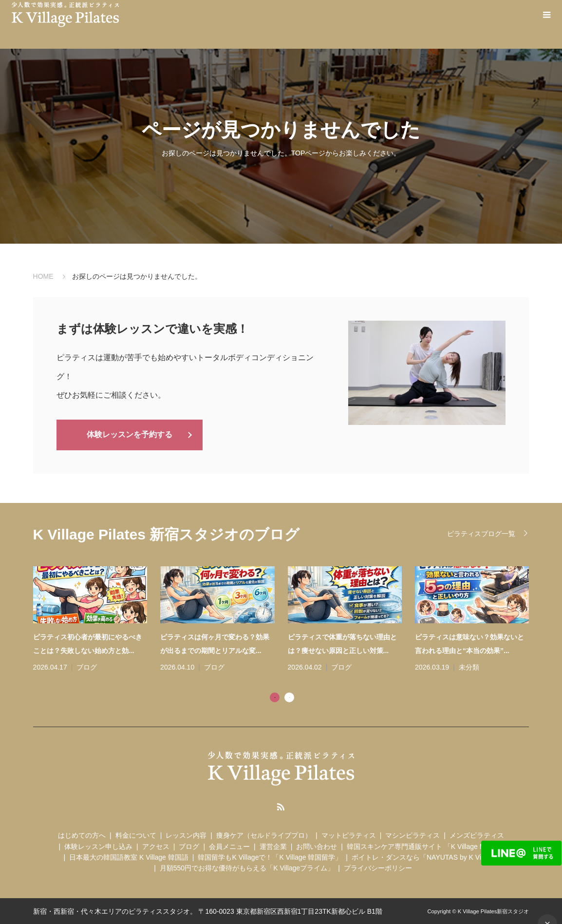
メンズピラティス (477, 834)
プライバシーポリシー (378, 867)
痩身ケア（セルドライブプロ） (264, 834)
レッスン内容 (186, 834)
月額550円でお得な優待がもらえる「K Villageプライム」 (247, 867)
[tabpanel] (288, 619)
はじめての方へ (82, 834)
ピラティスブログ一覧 (481, 533)
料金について (136, 834)
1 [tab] (275, 696)
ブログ (87, 666)
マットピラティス (349, 834)
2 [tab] (289, 696)
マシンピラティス (412, 834)
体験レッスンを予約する (130, 434)
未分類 (469, 666)
